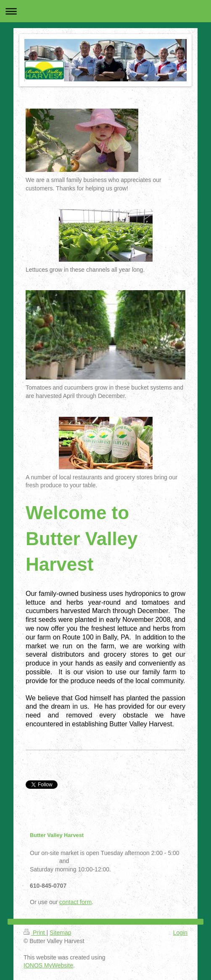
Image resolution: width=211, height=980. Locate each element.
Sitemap (60, 933)
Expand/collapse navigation (105, 11)
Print (35, 933)
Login (180, 933)
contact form (75, 902)
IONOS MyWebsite (48, 965)
